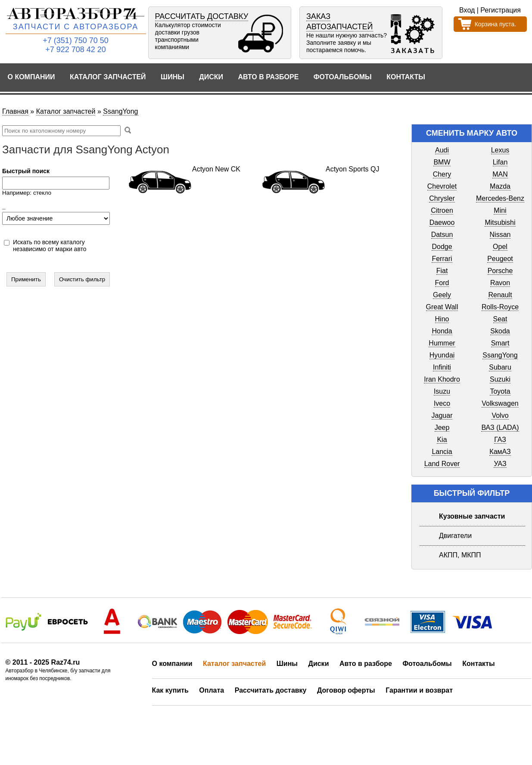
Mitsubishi (500, 222)
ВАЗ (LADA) (500, 428)
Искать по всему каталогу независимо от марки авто (50, 246)
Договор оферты (346, 690)
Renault (500, 295)
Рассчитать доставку (271, 690)
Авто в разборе (268, 77)
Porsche (500, 271)
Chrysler (442, 198)
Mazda (500, 186)
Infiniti (442, 367)
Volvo (500, 415)
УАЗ (500, 464)
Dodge (442, 247)
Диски (211, 77)
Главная (15, 111)
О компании (31, 77)
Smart (500, 343)
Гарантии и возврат (419, 690)
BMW (442, 162)
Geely (442, 295)
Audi (442, 150)
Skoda (500, 331)
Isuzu (442, 391)
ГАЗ (500, 440)
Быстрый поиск (26, 171)
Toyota (500, 391)
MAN (500, 174)
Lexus (500, 150)
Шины (173, 77)
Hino (442, 319)
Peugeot (500, 259)
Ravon (500, 283)
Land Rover (442, 464)
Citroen (442, 210)
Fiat (442, 271)
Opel (500, 247)
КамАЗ (500, 452)
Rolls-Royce (500, 307)
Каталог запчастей (108, 77)
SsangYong (120, 111)
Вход (467, 10)
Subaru (500, 367)
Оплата (212, 690)
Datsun (442, 235)
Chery (442, 174)
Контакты (406, 77)
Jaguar (442, 415)
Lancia (442, 452)
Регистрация (501, 10)
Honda (442, 331)
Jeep (442, 428)
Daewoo (442, 222)
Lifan (500, 162)
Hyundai (442, 355)
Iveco (442, 403)
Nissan (500, 235)
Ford (442, 283)
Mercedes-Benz (500, 198)
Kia (442, 440)
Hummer (442, 343)
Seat (500, 319)
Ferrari (442, 259)
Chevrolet (442, 186)
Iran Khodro (442, 379)
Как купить (170, 690)
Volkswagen (500, 403)
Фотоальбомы (343, 77)
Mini (500, 210)
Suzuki (500, 379)
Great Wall (442, 307)
